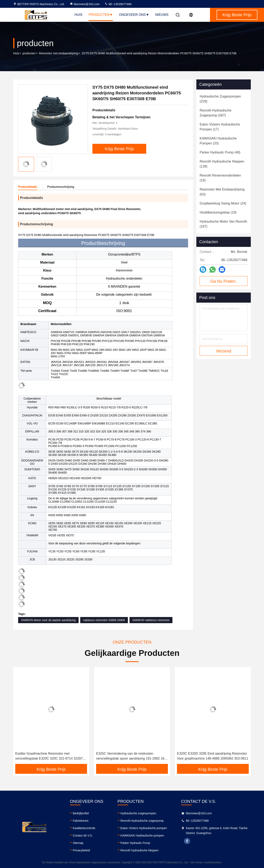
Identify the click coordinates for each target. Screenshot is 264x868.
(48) (220, 152)
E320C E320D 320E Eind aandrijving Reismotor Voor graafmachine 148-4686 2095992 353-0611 (213, 756)
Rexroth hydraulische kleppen (139, 850)
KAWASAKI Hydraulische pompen (142, 835)
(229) (220, 99)
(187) (223, 224)
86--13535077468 (118, 4)
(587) (216, 113)
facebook (187, 841)
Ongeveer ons (134, 15)
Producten (101, 15)
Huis (78, 15)
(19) (220, 178)
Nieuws (162, 15)
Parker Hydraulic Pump (135, 843)
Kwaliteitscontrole (84, 828)
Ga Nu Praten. (224, 281)
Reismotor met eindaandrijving (58, 53)
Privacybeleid (81, 850)
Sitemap (78, 843)
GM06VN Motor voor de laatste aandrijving (48, 620)
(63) (222, 192)
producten (29, 53)
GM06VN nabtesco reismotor (151, 620)
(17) (220, 127)
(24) (223, 203)
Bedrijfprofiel (81, 813)
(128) (222, 164)
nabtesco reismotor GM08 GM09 (104, 620)
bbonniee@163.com (85, 4)
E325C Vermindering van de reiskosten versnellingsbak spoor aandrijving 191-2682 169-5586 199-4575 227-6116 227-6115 (132, 756)
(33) (218, 141)
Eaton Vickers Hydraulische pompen (144, 828)
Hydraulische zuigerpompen (138, 813)
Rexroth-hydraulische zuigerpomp (142, 821)
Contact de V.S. (83, 835)
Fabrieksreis (81, 821)
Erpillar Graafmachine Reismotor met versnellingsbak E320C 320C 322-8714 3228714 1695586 (51, 756)
